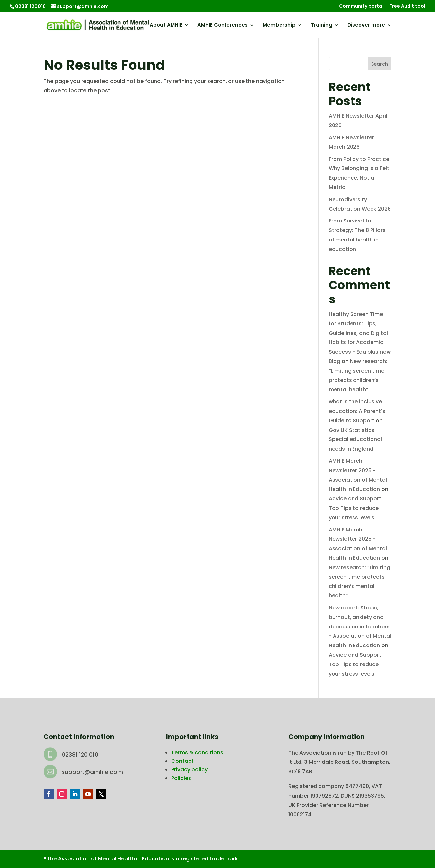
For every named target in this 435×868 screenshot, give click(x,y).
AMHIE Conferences (223, 25)
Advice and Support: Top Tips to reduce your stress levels (356, 508)
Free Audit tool (407, 6)
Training (321, 25)
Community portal (361, 6)
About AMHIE (166, 25)
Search (380, 64)
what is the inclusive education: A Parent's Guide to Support (357, 411)
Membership (279, 25)
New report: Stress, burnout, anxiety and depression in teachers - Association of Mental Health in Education (360, 627)
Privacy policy (189, 770)
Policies (181, 778)
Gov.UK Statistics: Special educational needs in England (355, 440)
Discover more (366, 25)
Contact (182, 761)
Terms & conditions (197, 752)
